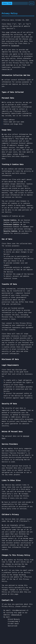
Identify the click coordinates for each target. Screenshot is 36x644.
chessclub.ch (16, 615)
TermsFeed (15, 46)
